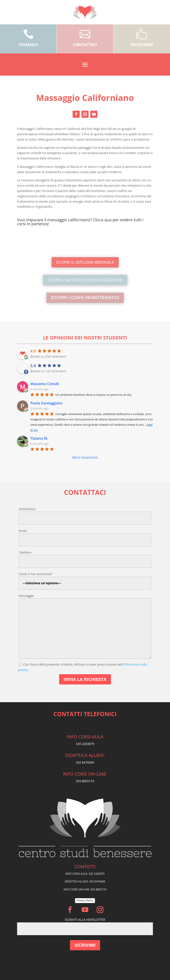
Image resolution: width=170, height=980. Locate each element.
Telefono (25, 552)
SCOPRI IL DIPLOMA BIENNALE (85, 262)
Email (23, 531)
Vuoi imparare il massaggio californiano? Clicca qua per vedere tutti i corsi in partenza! (80, 222)
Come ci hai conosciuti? (36, 574)
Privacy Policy (85, 900)
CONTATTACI (85, 45)
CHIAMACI (28, 45)
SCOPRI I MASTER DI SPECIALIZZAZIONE (85, 280)
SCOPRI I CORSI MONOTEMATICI (85, 298)
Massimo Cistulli (45, 384)
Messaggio (26, 596)
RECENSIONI (142, 45)
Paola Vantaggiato (46, 403)
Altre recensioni (85, 457)
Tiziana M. (39, 438)
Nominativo (27, 509)
